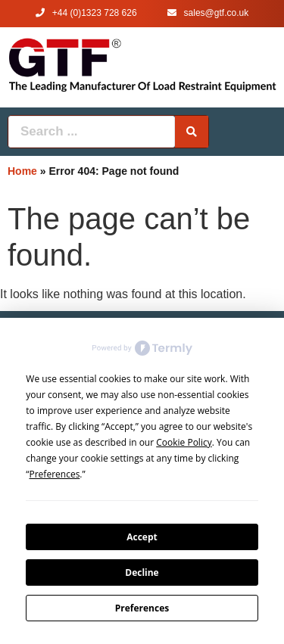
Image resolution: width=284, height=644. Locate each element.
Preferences (142, 608)
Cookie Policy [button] (184, 442)
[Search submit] (192, 132)
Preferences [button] (55, 474)
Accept (142, 537)
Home (22, 171)
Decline (142, 572)
